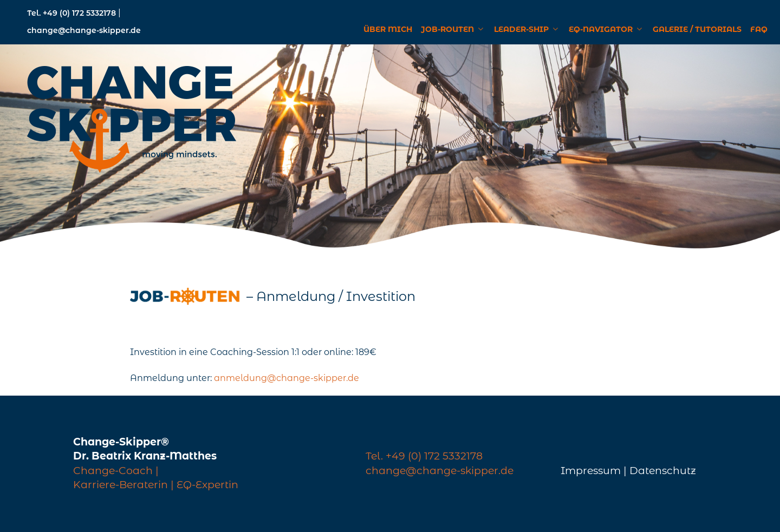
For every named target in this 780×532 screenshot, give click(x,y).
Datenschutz (663, 471)
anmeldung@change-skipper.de (287, 378)
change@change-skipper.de (84, 30)
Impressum (591, 471)
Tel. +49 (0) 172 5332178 (73, 13)
